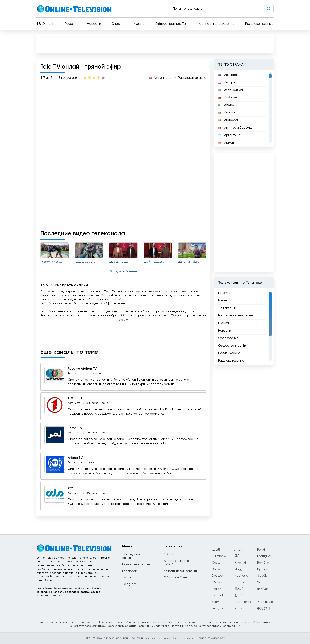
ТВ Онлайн (45, 24)
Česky (216, 563)
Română (263, 563)
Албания (228, 98)
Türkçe (262, 595)
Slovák (262, 576)
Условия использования (181, 571)
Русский (263, 569)
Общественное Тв (170, 24)
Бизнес (223, 301)
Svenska (263, 582)
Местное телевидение (215, 24)
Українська (265, 602)
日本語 (239, 589)
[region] (244, 108)
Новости (94, 24)
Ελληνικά (218, 582)
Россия (70, 24)
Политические (229, 353)
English (216, 589)
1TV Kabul (75, 398)
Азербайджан (231, 90)
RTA (71, 489)
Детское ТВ (227, 308)
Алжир (226, 105)
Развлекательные (259, 24)
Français (218, 608)
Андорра (228, 120)
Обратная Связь (176, 578)
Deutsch (218, 576)
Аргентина (229, 135)
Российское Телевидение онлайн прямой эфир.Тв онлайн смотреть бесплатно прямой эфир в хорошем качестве (69, 592)
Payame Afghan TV (82, 369)
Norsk (238, 608)
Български (219, 556)
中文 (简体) (264, 608)
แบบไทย (263, 589)
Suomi (216, 602)
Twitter (127, 578)
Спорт (117, 24)
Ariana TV (75, 458)
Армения (228, 143)
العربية (216, 550)
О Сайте (170, 554)
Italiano (240, 582)
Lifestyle (224, 293)
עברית (238, 550)
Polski (261, 550)
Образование (228, 338)
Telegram (129, 584)
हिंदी (237, 556)
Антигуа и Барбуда (235, 128)
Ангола (227, 113)
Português (264, 556)
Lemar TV (75, 428)
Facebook (129, 571)
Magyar (240, 569)
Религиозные (94, 373)
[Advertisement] (155, 43)
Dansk (216, 569)
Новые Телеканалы (136, 564)
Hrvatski (240, 563)
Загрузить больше (123, 272)
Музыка (139, 24)
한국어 (239, 595)
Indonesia (241, 576)
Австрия (227, 83)
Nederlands (243, 602)
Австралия (229, 75)
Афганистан (164, 78)
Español (217, 595)
